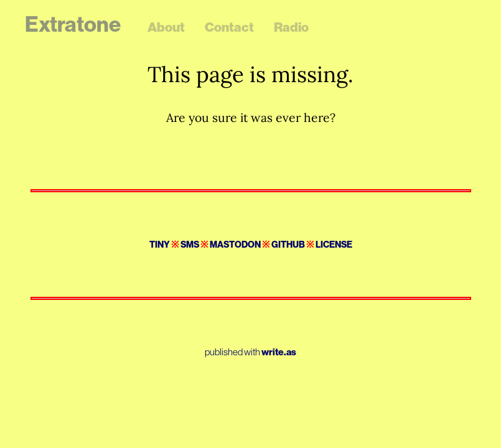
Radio (291, 27)
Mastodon (235, 244)
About (166, 27)
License (334, 244)
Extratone (73, 24)
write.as (279, 352)
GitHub (288, 244)
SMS (190, 244)
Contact (229, 27)
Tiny (160, 244)
